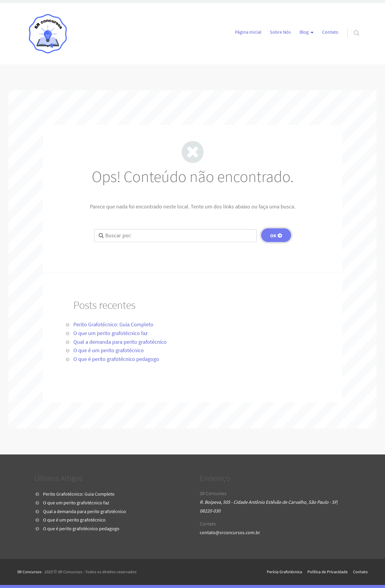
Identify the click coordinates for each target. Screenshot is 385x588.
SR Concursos (29, 572)
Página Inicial (248, 32)
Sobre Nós (280, 32)
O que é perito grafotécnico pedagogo (116, 359)
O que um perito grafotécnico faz (111, 333)
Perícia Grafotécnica (284, 572)
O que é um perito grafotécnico (109, 350)
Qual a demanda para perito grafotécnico (120, 342)
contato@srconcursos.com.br (230, 532)
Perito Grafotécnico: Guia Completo (113, 324)
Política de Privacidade (328, 572)
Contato (330, 32)
